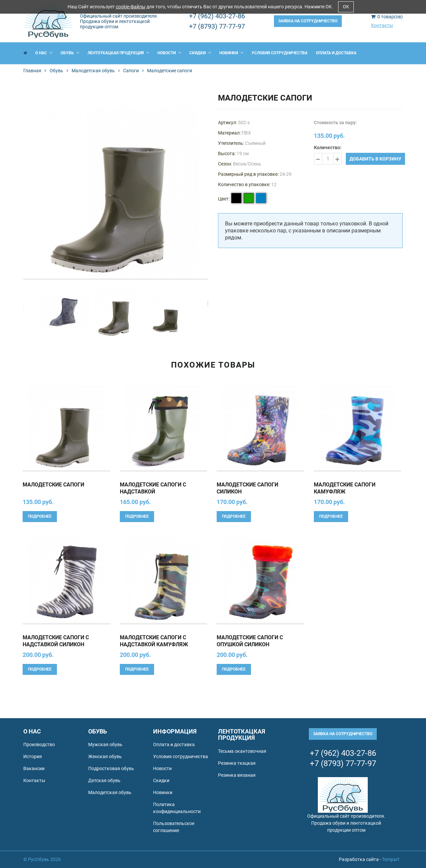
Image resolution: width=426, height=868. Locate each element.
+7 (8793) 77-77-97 (217, 26)
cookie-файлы (131, 7)
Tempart (391, 859)
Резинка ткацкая (237, 763)
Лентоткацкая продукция (118, 53)
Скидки (200, 53)
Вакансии (34, 768)
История (33, 756)
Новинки (231, 53)
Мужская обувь (105, 744)
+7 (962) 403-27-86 (217, 16)
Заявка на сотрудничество (308, 21)
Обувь (70, 53)
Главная (32, 71)
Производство (39, 744)
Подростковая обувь (111, 768)
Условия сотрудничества (280, 53)
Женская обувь (105, 756)
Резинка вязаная (237, 775)
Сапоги (131, 71)
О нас (44, 53)
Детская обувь (104, 780)
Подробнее (40, 516)
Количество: (328, 147)
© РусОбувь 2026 (42, 859)
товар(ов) (387, 17)
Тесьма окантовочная (242, 751)
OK (346, 7)
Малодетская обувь (93, 71)
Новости (169, 53)
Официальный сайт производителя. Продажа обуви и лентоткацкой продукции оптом (119, 21)
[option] (116, 186)
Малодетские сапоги (53, 485)
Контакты (382, 25)
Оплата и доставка (336, 53)
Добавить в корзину (375, 159)
